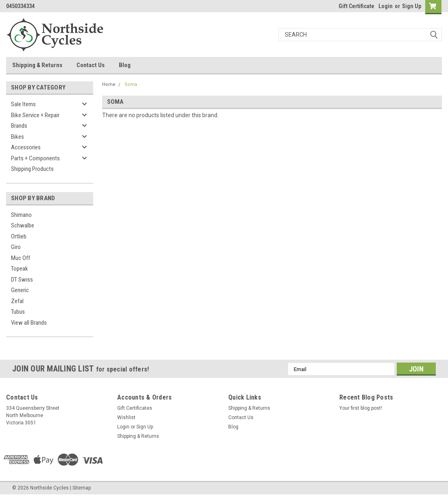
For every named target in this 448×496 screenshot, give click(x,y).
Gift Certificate (356, 6)
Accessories (26, 147)
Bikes (17, 137)
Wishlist (126, 417)
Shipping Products (32, 169)
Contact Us (91, 65)
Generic (20, 290)
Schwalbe (23, 225)
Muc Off (21, 258)
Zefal (17, 301)
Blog (125, 65)
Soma (131, 84)
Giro (16, 247)
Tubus (18, 312)
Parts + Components (35, 158)
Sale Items (23, 104)
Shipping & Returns (37, 65)
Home (109, 84)
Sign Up (412, 6)
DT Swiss (22, 280)
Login (386, 6)
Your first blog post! (361, 408)
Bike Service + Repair (35, 115)
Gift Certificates (135, 408)
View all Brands (29, 323)
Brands (19, 126)
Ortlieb (19, 236)
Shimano (21, 215)
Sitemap (82, 488)
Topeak (20, 269)
